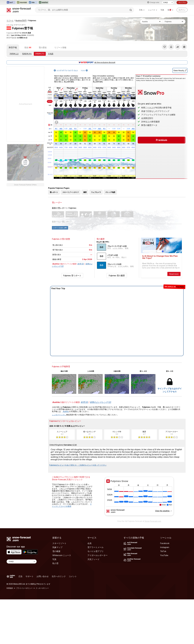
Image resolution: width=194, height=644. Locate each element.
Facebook (165, 543)
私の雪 (55, 563)
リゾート (10, 20)
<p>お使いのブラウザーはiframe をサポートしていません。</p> (139, 498)
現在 (28, 47)
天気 (142, 10)
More (50, 114)
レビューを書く (77, 470)
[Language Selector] (22, 561)
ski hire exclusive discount (97, 62)
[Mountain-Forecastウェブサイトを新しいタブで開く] (22, 3)
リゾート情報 (60, 47)
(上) (14, 54)
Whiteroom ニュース (62, 555)
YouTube (164, 555)
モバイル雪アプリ (95, 551)
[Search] (131, 10)
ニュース (153, 10)
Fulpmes (32, 20)
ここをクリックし (59, 415)
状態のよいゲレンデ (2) (101, 402)
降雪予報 (13, 47)
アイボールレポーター (98, 555)
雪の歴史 (43, 47)
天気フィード (93, 559)
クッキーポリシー (42, 588)
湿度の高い (50, 144)
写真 (162, 10)
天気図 (51, 54)
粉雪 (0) (81, 264)
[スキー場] (174, 22)
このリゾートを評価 (58, 470)
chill (50, 140)
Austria (21, 20)
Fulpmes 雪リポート (72, 276)
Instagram (165, 547)
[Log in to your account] (182, 10)
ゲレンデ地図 (110, 192)
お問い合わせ (43, 576)
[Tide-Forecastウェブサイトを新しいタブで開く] (33, 3)
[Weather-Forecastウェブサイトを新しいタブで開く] (44, 3)
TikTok (163, 551)
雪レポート (54, 192)
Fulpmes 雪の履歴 (117, 276)
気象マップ (57, 547)
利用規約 (10, 588)
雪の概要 (56, 551)
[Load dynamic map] (25, 162)
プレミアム (182, 2)
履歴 (85, 192)
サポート (30, 576)
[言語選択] (168, 3)
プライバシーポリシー (24, 588)
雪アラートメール (95, 547)
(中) (27, 54)
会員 (89, 543)
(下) (40, 54)
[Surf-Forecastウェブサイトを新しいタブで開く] (11, 3)
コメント (73, 576)
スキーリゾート (59, 543)
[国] (151, 22)
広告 (20, 576)
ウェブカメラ (96, 192)
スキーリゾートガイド (71, 192)
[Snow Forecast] (19, 10)
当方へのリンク (59, 576)
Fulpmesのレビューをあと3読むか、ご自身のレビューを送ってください (78, 465)
